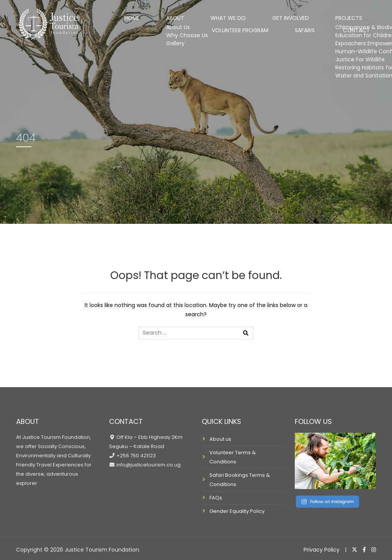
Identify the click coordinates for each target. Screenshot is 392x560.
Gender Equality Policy (237, 511)
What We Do (176, 17)
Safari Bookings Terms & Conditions (240, 480)
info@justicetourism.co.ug (148, 465)
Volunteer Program (337, 17)
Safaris (322, 39)
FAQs (216, 498)
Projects (277, 17)
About (134, 17)
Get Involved (228, 17)
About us (220, 439)
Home (102, 17)
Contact (363, 39)
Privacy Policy (322, 550)
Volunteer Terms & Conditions (233, 457)
